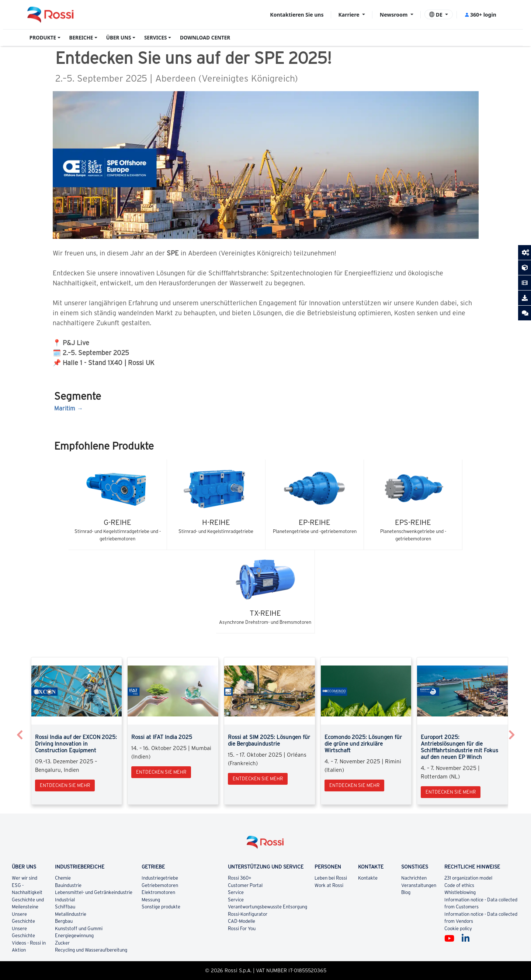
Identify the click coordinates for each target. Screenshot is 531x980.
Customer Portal (245, 885)
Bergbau (64, 921)
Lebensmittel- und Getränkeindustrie (94, 892)
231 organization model (468, 878)
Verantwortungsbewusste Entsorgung (268, 907)
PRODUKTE (43, 38)
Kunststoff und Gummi (79, 929)
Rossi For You (242, 929)
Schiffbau (65, 907)
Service (236, 892)
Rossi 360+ (240, 878)
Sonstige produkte (161, 907)
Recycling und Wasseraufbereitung (91, 950)
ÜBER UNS (119, 38)
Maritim (65, 408)
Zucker (63, 943)
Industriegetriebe (160, 878)
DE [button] (436, 15)
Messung (151, 900)
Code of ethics (459, 885)
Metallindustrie (71, 914)
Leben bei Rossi (331, 878)
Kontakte (368, 878)
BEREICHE (81, 38)
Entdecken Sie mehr (65, 785)
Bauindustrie (69, 885)
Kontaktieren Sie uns (297, 15)
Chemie (63, 878)
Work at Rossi (329, 885)
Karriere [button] (349, 15)
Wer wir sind (25, 878)
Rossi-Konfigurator (248, 914)
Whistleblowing (460, 892)
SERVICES (156, 38)
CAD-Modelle (242, 921)
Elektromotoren (159, 892)
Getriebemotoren (160, 885)
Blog (406, 892)
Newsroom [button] (394, 15)
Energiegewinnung (75, 936)
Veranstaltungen (419, 885)
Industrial (65, 900)
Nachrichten (414, 878)
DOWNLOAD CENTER (205, 38)
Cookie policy (458, 929)
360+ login (480, 15)
